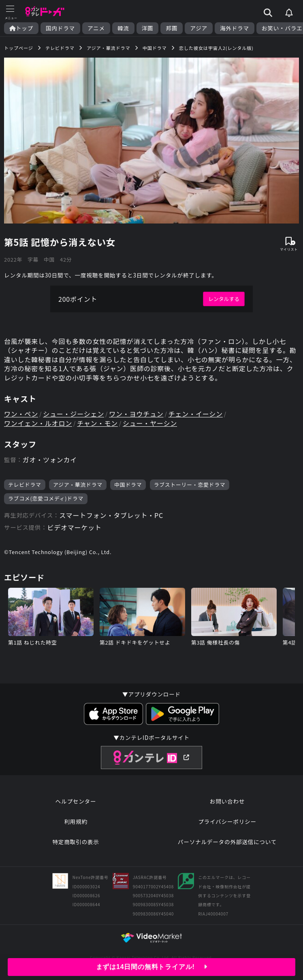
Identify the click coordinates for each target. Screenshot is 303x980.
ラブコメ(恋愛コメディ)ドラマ (46, 498)
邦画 (172, 28)
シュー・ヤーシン (150, 423)
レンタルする (224, 299)
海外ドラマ (235, 28)
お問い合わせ (227, 801)
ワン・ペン (21, 414)
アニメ (96, 28)
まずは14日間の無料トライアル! (152, 967)
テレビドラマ (25, 485)
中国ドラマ (128, 485)
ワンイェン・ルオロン (38, 423)
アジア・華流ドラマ (78, 485)
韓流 (123, 28)
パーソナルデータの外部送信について (227, 842)
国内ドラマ (60, 28)
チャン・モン (97, 423)
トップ (21, 28)
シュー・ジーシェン (74, 414)
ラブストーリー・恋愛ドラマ (190, 485)
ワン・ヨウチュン (136, 414)
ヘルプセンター (76, 801)
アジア (199, 28)
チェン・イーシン (196, 414)
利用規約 (76, 821)
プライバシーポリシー (227, 821)
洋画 (148, 28)
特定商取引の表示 (76, 842)
